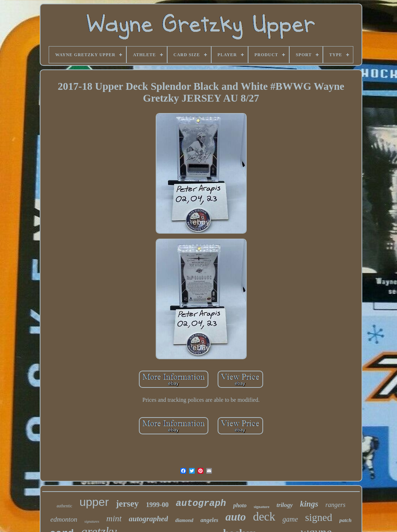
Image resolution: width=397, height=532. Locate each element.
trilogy (285, 505)
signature (262, 507)
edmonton (64, 519)
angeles (209, 520)
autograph (201, 503)
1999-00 (157, 505)
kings (309, 504)
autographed (149, 519)
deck (264, 517)
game (290, 519)
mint (114, 518)
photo (240, 505)
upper (94, 502)
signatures (92, 521)
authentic (64, 506)
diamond (184, 520)
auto (236, 517)
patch (345, 520)
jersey (127, 504)
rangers (335, 505)
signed (319, 517)
